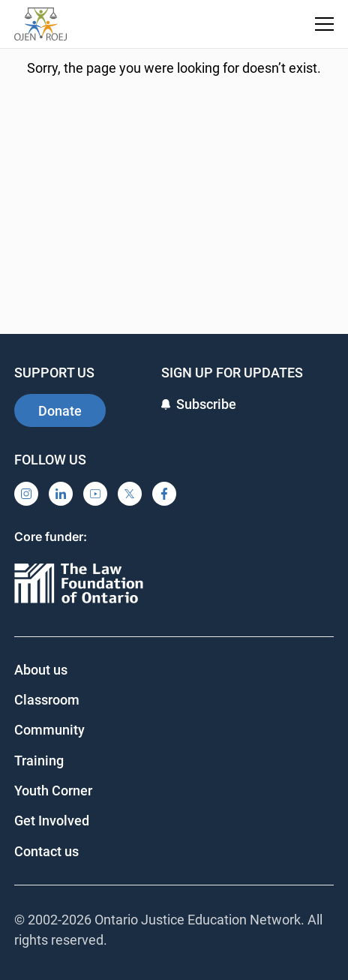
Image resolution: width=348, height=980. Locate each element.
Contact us (46, 851)
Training (39, 761)
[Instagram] (26, 494)
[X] (130, 494)
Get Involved (52, 821)
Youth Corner (53, 791)
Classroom (47, 700)
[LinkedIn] (61, 494)
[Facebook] (164, 494)
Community (49, 730)
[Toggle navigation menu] (324, 24)
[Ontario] (79, 584)
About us (41, 670)
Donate (60, 411)
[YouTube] (95, 494)
